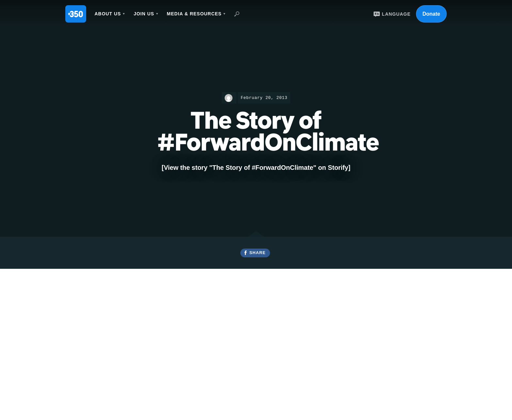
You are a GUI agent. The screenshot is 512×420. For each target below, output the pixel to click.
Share (258, 253)
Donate (431, 14)
